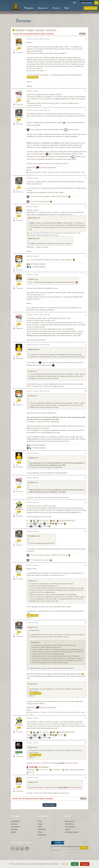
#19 (86, 777)
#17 (86, 718)
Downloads (42, 829)
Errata (40, 832)
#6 (86, 256)
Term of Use (69, 824)
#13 (86, 502)
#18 (86, 743)
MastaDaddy (19, 509)
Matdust (19, 46)
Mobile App (42, 835)
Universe (14, 824)
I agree (75, 864)
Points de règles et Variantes (44, 34)
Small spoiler (33, 77)
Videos (40, 824)
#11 (86, 453)
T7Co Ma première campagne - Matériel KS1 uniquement (49, 197)
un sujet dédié (60, 763)
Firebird (19, 750)
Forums (56, 8)
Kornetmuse (19, 117)
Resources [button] (44, 8)
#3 (86, 110)
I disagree (85, 864)
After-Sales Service (72, 832)
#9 (86, 345)
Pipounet (19, 263)
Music (40, 827)
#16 (86, 623)
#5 (86, 207)
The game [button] (29, 8)
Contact (68, 829)
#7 (86, 275)
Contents (14, 829)
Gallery (13, 832)
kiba (19, 185)
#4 (86, 178)
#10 (86, 391)
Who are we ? (70, 821)
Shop (67, 8)
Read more (65, 864)
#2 (86, 91)
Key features (15, 827)
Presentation (15, 821)
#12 (86, 478)
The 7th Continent (26, 34)
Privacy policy (70, 827)
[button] (75, 3)
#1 (86, 39)
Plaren (19, 98)
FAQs (40, 821)
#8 (86, 315)
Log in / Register (90, 8)
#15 (86, 565)
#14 (86, 531)
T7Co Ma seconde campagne (40, 201)
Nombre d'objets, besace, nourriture (34, 30)
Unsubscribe (55, 850)
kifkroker (19, 352)
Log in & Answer (49, 805)
